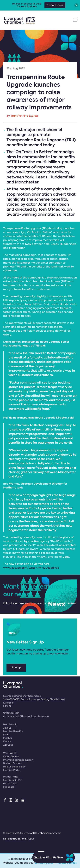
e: (26, 716)
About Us (8, 745)
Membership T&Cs (13, 780)
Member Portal (12, 770)
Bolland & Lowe (26, 839)
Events (7, 741)
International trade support (18, 760)
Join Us (7, 728)
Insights (7, 738)
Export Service (11, 756)
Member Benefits (13, 731)
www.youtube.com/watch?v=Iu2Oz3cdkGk (31, 568)
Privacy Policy (11, 777)
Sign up (16, 667)
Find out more (55, 5)
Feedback (9, 787)
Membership (10, 724)
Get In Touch (10, 783)
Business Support (12, 763)
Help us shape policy (14, 767)
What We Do (10, 753)
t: (11, 713)
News (6, 735)
